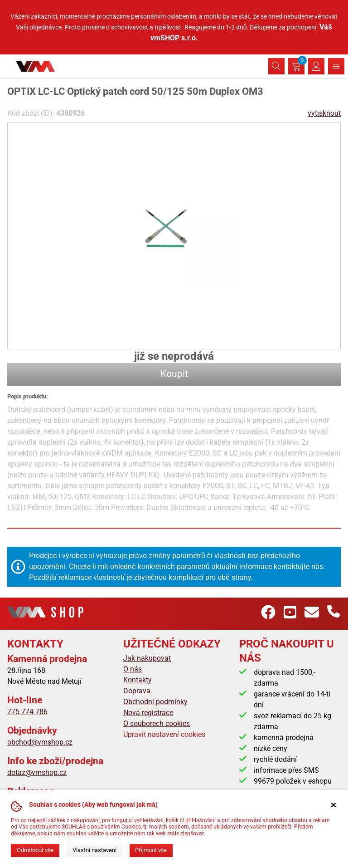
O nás (133, 669)
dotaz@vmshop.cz (37, 772)
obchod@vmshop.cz (40, 742)
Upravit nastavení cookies (164, 734)
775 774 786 (27, 712)
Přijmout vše (151, 850)
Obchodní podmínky (155, 702)
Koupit (174, 374)
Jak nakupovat (147, 658)
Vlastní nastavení (94, 850)
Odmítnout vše (35, 850)
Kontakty (138, 680)
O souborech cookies (157, 723)
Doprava (137, 691)
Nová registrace (148, 713)
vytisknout (324, 113)
